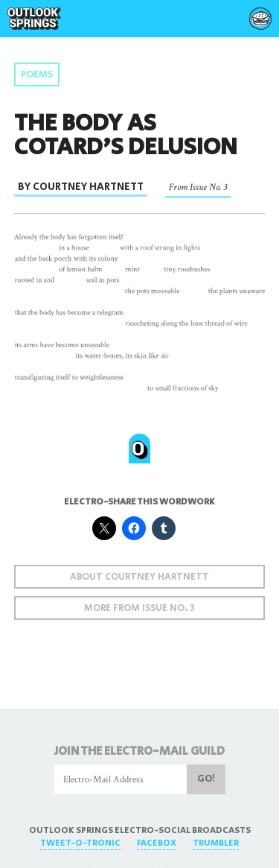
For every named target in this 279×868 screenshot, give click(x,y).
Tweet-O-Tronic (80, 843)
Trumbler (216, 843)
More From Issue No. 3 (139, 608)
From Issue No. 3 (198, 187)
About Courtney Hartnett (139, 577)
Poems (37, 75)
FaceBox (157, 843)
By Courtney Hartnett (81, 187)
